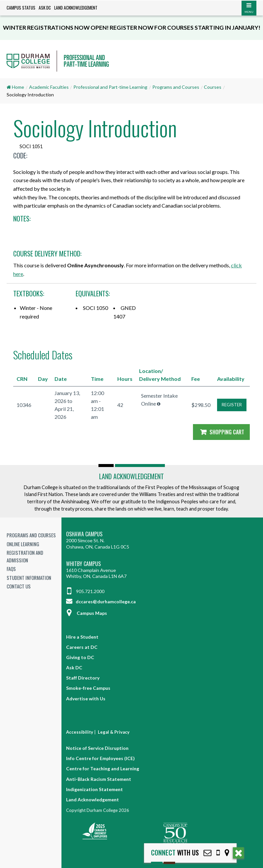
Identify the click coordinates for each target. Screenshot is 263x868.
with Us (175, 853)
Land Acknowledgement (76, 8)
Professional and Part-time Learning (110, 87)
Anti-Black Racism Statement (99, 779)
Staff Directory (83, 678)
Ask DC (45, 8)
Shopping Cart (221, 432)
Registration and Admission (25, 556)
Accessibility (80, 732)
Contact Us (19, 586)
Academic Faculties (49, 87)
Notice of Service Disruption (97, 748)
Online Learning (23, 544)
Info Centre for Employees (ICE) (100, 758)
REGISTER (232, 405)
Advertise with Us (86, 699)
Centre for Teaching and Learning (103, 768)
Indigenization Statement (94, 789)
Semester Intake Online (159, 400)
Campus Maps (87, 613)
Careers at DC (82, 647)
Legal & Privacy (114, 732)
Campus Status (21, 8)
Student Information (29, 578)
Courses (213, 87)
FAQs (11, 569)
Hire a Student (82, 637)
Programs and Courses (176, 87)
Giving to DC (80, 657)
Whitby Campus (83, 564)
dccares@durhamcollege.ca (101, 601)
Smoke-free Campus (88, 688)
